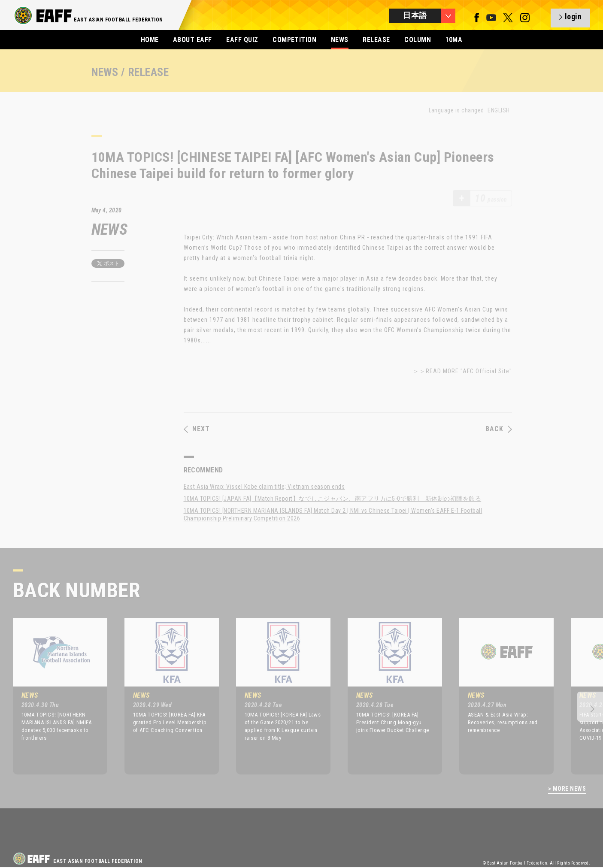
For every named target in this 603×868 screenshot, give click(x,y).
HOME (150, 40)
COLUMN (418, 40)
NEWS (340, 40)
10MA (454, 40)
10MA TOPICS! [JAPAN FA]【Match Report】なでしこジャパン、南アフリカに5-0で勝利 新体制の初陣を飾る (333, 499)
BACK (499, 429)
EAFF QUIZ (242, 40)
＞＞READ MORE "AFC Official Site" (462, 371)
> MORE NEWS (567, 789)
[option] (54, 696)
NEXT (197, 429)
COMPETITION (294, 40)
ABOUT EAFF (192, 40)
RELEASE (376, 40)
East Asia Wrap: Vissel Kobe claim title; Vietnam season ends (264, 487)
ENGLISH (498, 110)
